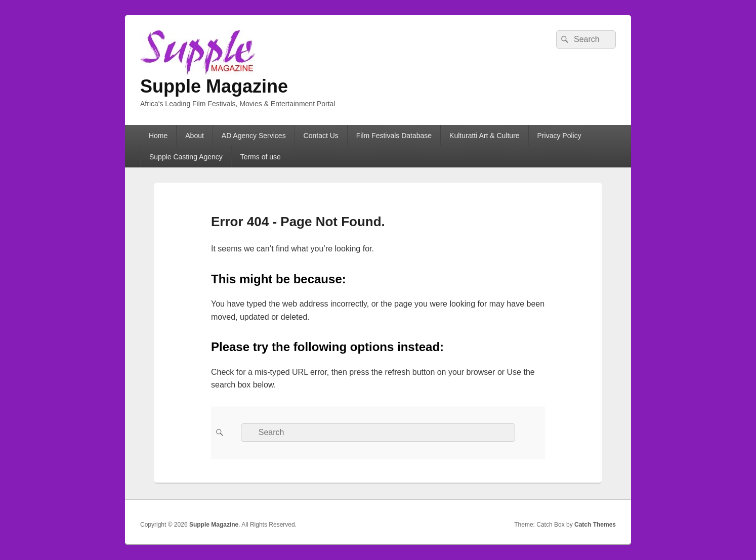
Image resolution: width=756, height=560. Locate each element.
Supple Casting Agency (186, 157)
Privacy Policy (559, 136)
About (195, 136)
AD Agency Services (254, 136)
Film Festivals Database (394, 136)
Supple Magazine (214, 86)
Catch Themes (595, 525)
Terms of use (261, 157)
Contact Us (321, 136)
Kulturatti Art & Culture (485, 136)
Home (158, 136)
